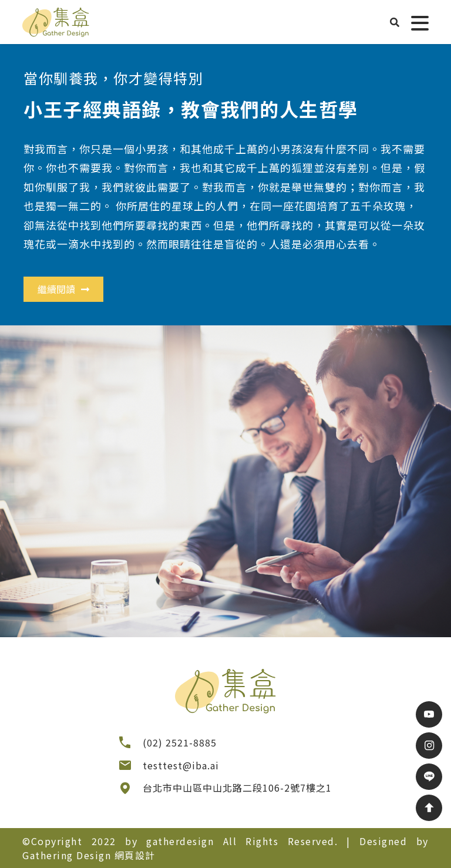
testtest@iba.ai (181, 765)
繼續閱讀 (63, 289)
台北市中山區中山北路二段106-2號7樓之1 (237, 788)
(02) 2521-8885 (180, 742)
